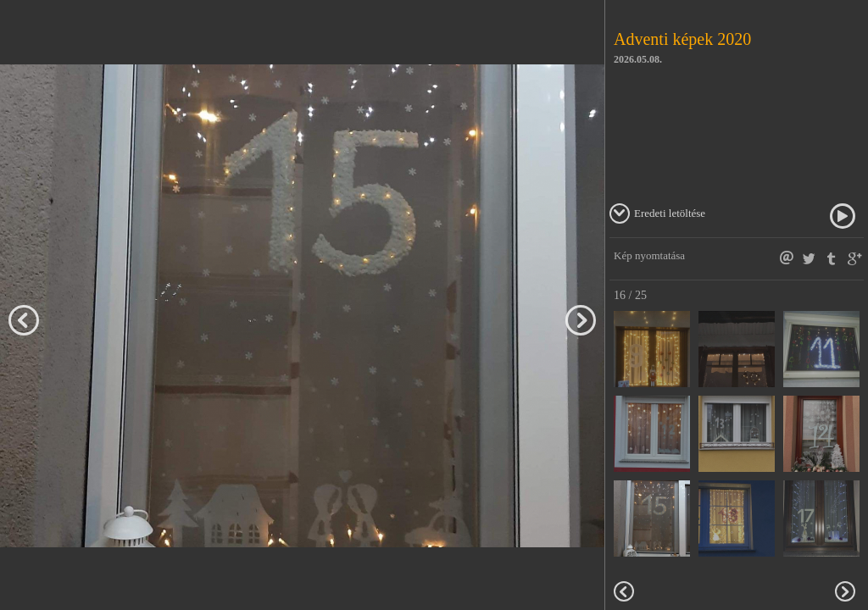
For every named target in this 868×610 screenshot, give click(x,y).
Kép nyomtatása (649, 255)
